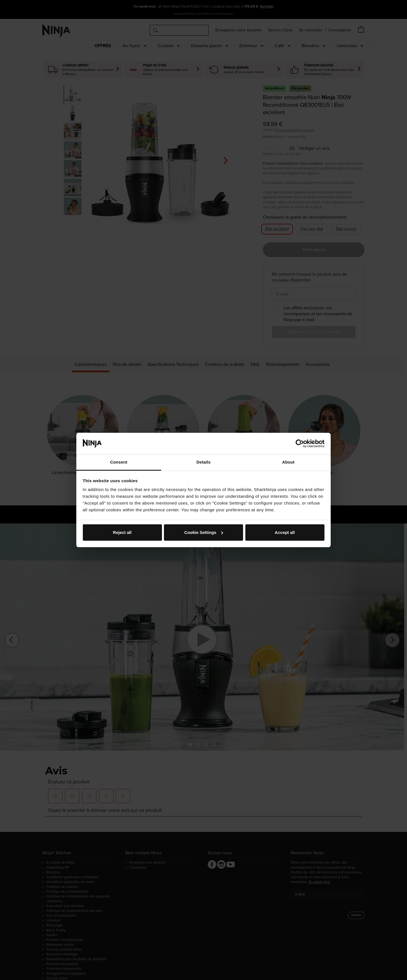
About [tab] (288, 462)
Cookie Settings (204, 532)
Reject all (122, 532)
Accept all (285, 532)
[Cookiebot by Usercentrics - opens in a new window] (300, 444)
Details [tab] (203, 462)
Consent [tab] (119, 462)
